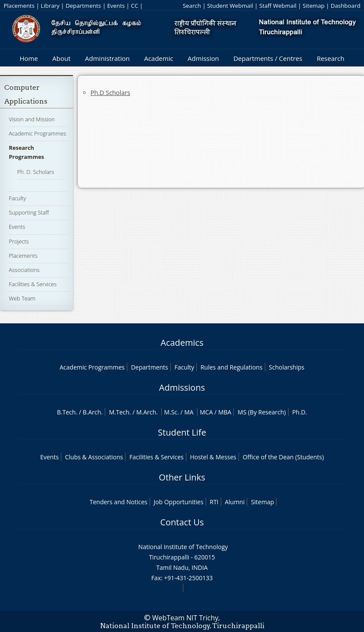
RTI (214, 502)
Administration (107, 58)
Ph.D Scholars (110, 93)
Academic (158, 58)
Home (28, 58)
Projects (19, 241)
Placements (19, 6)
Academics (182, 343)
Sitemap (314, 6)
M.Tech (119, 412)
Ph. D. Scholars (36, 172)
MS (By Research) (262, 412)
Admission (203, 58)
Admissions (182, 387)
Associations (24, 270)
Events (116, 6)
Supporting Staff (29, 212)
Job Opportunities (178, 502)
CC (135, 6)
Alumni (235, 502)
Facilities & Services (33, 284)
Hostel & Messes (213, 457)
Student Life (182, 432)
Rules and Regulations (232, 367)
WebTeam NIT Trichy (185, 618)
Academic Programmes (38, 133)
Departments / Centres (268, 58)
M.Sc (171, 412)
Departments (83, 6)
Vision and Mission (32, 119)
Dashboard (346, 6)
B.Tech (66, 412)
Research (330, 58)
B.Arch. (93, 412)
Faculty (18, 198)
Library (50, 6)
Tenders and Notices (119, 502)
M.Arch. (147, 412)
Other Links (182, 477)
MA (189, 412)
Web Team (22, 298)
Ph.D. (300, 412)
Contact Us (182, 522)
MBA (225, 412)
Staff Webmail (278, 6)
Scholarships (286, 367)
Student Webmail (230, 6)
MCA (206, 412)
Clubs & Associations (94, 457)
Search (192, 6)
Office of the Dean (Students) (283, 457)
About (61, 58)
